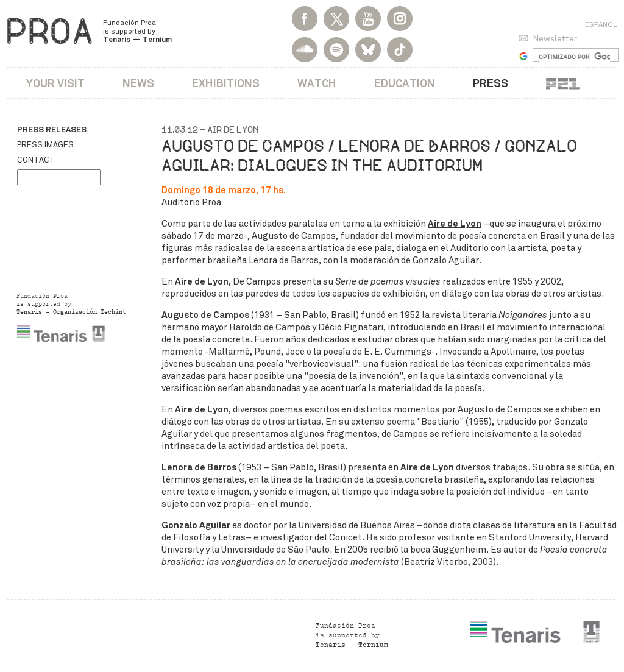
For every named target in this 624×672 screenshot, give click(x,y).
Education (405, 83)
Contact (36, 160)
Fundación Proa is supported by (137, 31)
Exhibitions (226, 83)
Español (601, 24)
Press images (45, 145)
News (138, 83)
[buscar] (574, 57)
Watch (317, 83)
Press (491, 83)
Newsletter (555, 39)
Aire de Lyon (455, 223)
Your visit (55, 83)
